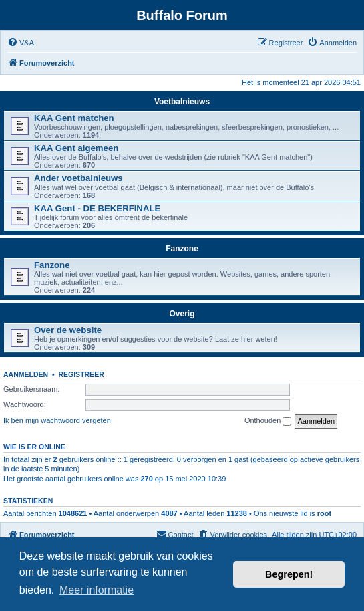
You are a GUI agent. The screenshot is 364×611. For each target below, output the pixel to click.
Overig (182, 314)
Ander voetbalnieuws (78, 178)
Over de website (68, 330)
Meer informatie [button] (97, 590)
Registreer (81, 374)
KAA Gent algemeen (76, 148)
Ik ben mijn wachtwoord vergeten (57, 420)
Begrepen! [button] (289, 574)
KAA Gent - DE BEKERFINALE (97, 208)
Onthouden (268, 421)
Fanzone (182, 249)
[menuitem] (21, 43)
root (324, 513)
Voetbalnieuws (182, 102)
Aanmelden (26, 374)
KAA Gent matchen (74, 118)
